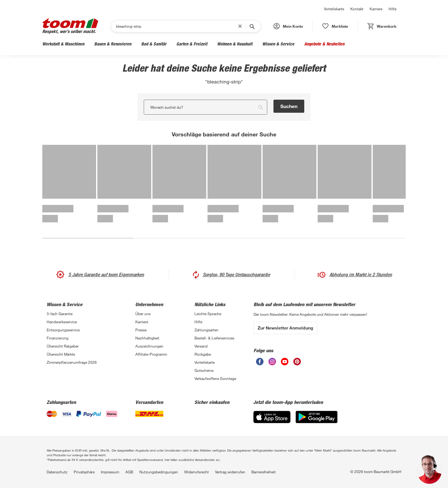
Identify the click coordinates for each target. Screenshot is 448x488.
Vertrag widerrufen (230, 472)
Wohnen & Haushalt (235, 44)
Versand (201, 346)
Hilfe (392, 9)
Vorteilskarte (334, 9)
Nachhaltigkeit (147, 338)
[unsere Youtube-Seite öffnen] (285, 362)
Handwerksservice (62, 322)
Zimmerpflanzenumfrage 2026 (72, 362)
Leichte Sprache (208, 314)
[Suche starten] (252, 26)
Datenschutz (57, 472)
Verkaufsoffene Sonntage (215, 378)
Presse (141, 330)
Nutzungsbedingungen (159, 472)
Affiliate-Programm (151, 354)
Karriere (376, 9)
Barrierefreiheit (264, 472)
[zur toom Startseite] (70, 26)
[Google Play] (317, 417)
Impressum (110, 472)
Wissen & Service (278, 44)
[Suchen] (177, 26)
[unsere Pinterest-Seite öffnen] (297, 362)
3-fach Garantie (60, 314)
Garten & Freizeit (192, 44)
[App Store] (272, 417)
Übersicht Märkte (61, 354)
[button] (288, 26)
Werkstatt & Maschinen (63, 44)
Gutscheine (204, 370)
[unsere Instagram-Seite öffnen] (272, 362)
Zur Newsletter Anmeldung (285, 328)
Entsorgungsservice (63, 330)
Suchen (289, 106)
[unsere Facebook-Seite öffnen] (260, 362)
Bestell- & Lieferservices (214, 338)
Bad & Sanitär (154, 44)
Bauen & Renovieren (113, 44)
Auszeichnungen (149, 346)
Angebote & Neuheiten (324, 44)
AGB (129, 472)
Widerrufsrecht (196, 472)
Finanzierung (58, 338)
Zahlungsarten (206, 330)
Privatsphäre (84, 472)
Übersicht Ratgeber (63, 346)
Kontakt (357, 9)
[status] (335, 26)
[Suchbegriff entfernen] (241, 26)
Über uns (143, 314)
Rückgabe (203, 354)
